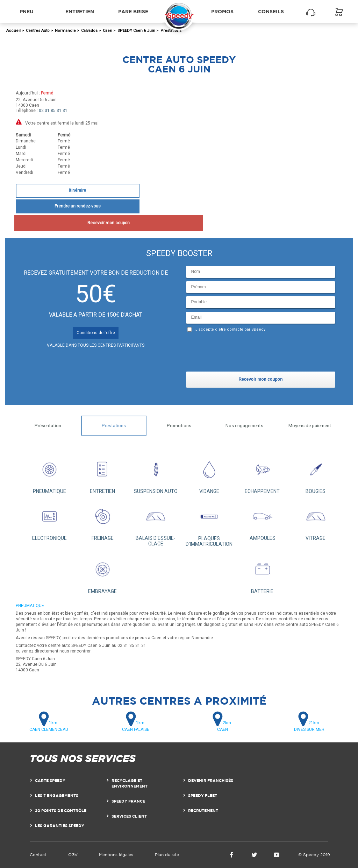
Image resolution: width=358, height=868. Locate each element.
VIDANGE (209, 474)
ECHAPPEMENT (262, 474)
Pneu (27, 11)
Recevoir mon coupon (77, 223)
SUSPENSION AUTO (156, 474)
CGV (73, 855)
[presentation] (239, 353)
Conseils (271, 11)
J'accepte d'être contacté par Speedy (230, 329)
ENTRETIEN (102, 474)
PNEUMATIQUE (49, 474)
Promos (222, 11)
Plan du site (167, 855)
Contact (38, 855)
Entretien (80, 11)
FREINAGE (102, 521)
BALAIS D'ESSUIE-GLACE (156, 524)
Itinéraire (77, 190)
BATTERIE (262, 574)
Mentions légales (116, 855)
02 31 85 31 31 (53, 111)
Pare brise (133, 11)
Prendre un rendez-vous (78, 206)
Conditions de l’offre (96, 333)
